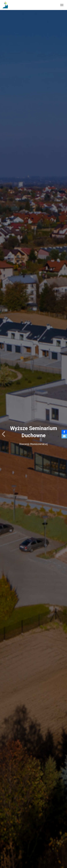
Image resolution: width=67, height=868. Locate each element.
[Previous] (4, 434)
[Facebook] (64, 432)
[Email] (64, 436)
